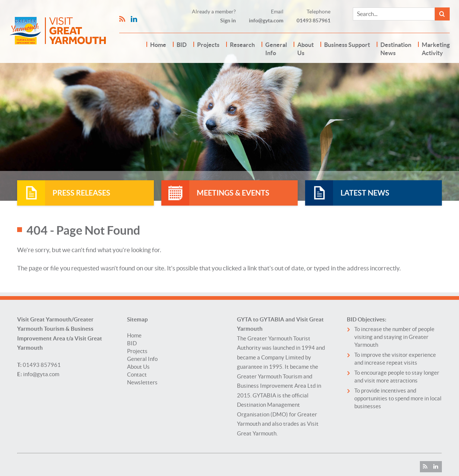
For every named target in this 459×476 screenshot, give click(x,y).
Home (158, 45)
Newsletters (142, 382)
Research (242, 45)
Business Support (347, 45)
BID (182, 45)
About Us (306, 49)
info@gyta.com (266, 20)
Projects (208, 45)
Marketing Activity (436, 49)
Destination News (396, 49)
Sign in (228, 20)
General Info (276, 49)
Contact (137, 375)
